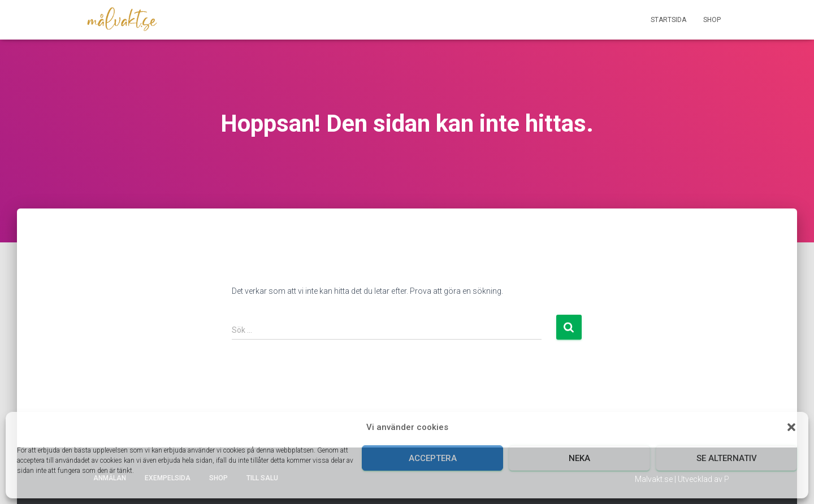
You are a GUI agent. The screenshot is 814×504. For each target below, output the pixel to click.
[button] (791, 427)
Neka (579, 458)
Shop (712, 20)
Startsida (668, 20)
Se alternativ (727, 458)
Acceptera (433, 458)
